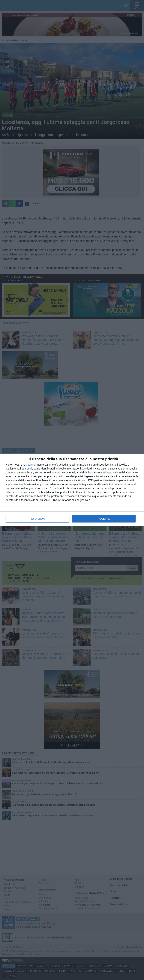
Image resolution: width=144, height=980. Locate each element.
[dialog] (72, 490)
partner (32, 465)
